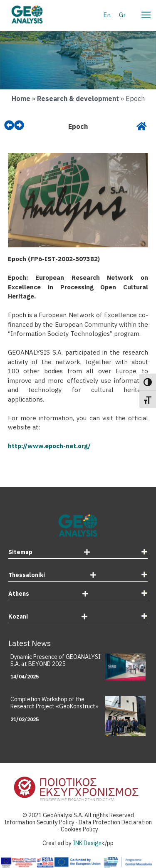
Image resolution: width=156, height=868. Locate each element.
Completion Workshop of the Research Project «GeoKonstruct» (54, 703)
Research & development (78, 99)
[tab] (78, 553)
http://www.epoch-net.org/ (49, 446)
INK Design (87, 843)
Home (21, 99)
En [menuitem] (107, 14)
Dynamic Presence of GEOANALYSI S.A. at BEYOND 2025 (56, 660)
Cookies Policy (79, 829)
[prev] (9, 125)
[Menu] (146, 14)
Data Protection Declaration (115, 822)
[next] (19, 125)
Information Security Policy (39, 822)
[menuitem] (107, 15)
